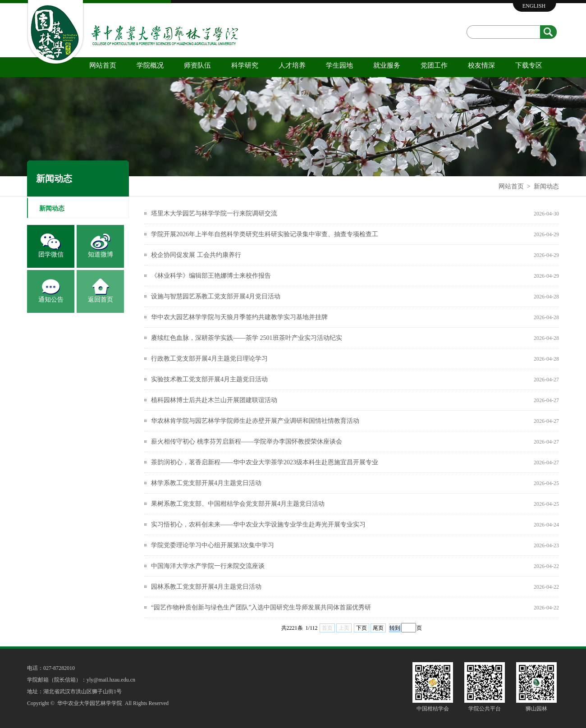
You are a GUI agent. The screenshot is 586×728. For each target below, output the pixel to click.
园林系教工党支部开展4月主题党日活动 (206, 587)
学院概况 (150, 65)
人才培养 (292, 65)
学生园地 (339, 65)
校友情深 (481, 65)
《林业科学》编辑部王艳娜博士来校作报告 (211, 276)
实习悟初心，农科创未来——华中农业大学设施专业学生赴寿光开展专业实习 (258, 524)
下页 (362, 628)
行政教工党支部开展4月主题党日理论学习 (209, 359)
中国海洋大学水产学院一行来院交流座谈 (208, 566)
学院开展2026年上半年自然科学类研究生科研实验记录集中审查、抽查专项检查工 (265, 234)
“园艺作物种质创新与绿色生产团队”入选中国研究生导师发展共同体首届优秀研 (261, 607)
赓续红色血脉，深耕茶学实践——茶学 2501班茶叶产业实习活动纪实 (247, 338)
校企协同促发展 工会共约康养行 (196, 255)
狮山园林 (536, 709)
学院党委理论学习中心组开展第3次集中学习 (213, 545)
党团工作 (434, 65)
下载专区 (529, 65)
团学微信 (51, 254)
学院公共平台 (485, 709)
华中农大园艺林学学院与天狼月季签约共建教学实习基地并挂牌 (239, 317)
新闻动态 (546, 186)
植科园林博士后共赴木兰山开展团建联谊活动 (214, 400)
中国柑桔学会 (433, 709)
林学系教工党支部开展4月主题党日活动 (206, 483)
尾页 (378, 628)
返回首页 (101, 300)
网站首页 (103, 65)
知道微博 (101, 254)
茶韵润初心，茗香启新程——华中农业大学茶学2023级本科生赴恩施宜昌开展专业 (265, 462)
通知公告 (51, 300)
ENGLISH (534, 6)
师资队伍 (197, 65)
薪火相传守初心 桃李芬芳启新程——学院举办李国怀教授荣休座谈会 (247, 442)
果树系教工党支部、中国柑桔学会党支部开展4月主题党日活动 (238, 504)
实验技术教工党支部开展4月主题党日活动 (209, 379)
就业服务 (387, 65)
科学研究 (245, 65)
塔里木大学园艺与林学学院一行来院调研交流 (214, 213)
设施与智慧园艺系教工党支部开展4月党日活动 (216, 296)
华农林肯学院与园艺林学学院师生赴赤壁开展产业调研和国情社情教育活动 (255, 421)
